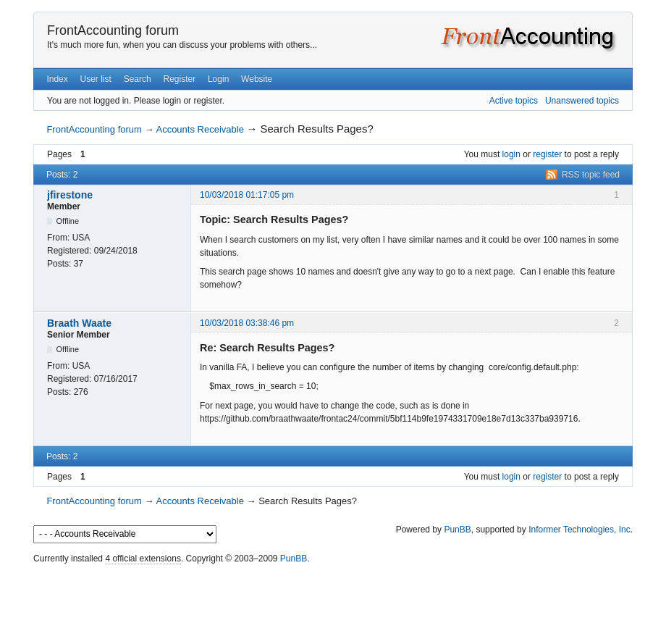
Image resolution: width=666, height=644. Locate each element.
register (547, 154)
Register (179, 79)
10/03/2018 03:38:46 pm (247, 323)
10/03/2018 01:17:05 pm (247, 195)
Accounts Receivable (199, 129)
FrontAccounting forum (113, 30)
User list (96, 79)
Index (57, 79)
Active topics (514, 101)
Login (218, 79)
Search (138, 79)
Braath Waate (79, 323)
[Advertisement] (333, 601)
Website (257, 79)
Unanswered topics (582, 101)
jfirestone (70, 195)
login (511, 154)
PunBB (457, 530)
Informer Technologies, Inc (579, 530)
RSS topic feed (591, 175)
